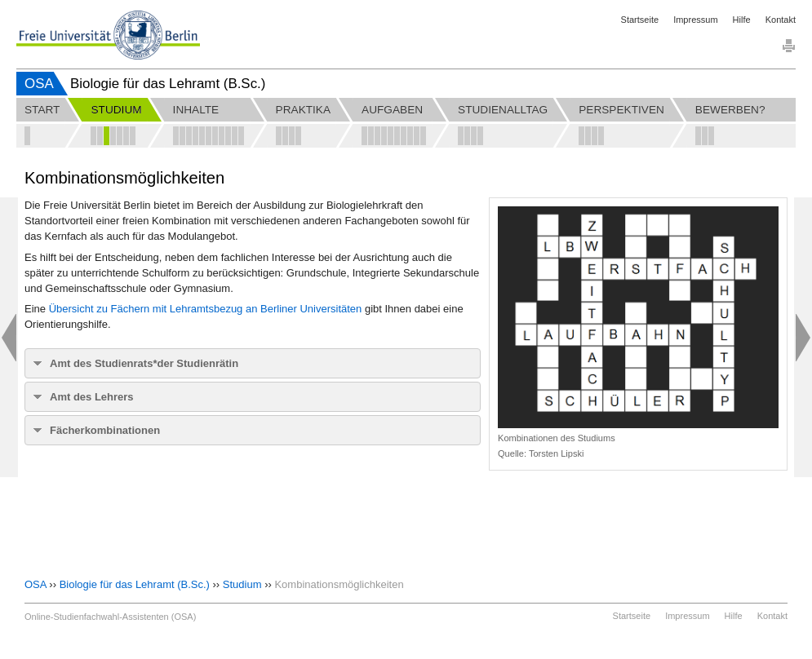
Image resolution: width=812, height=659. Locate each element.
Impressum (695, 20)
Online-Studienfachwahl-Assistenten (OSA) (110, 617)
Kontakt (781, 20)
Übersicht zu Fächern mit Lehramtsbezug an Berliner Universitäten (206, 309)
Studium (242, 584)
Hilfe (742, 20)
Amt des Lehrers (92, 397)
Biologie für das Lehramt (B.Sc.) (135, 584)
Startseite (640, 20)
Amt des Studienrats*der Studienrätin (144, 363)
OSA (39, 84)
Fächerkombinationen (105, 430)
